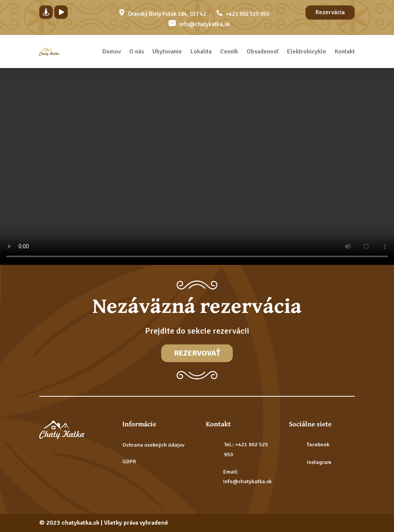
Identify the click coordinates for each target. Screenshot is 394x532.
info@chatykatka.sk (205, 24)
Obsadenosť (263, 52)
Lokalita (201, 52)
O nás (137, 52)
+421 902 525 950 (248, 14)
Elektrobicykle (307, 52)
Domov (112, 52)
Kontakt (345, 52)
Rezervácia (330, 12)
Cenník (229, 52)
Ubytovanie (167, 52)
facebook (318, 445)
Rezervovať (197, 353)
